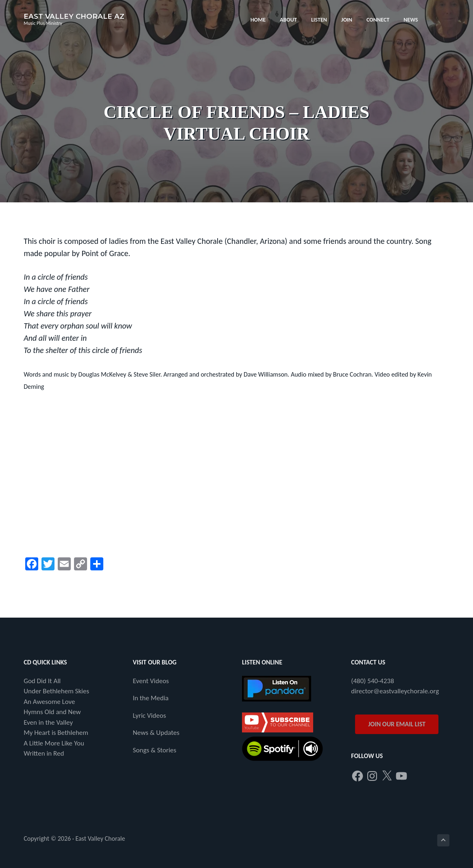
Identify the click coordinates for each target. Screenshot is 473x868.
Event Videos (151, 681)
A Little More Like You (54, 743)
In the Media (151, 698)
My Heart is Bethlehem (56, 733)
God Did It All (42, 681)
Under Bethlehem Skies (56, 691)
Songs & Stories (155, 750)
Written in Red (44, 753)
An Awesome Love (49, 702)
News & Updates (156, 733)
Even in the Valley (48, 722)
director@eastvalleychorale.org (395, 691)
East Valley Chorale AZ (74, 16)
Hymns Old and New (52, 712)
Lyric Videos (150, 716)
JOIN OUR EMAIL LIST (397, 724)
